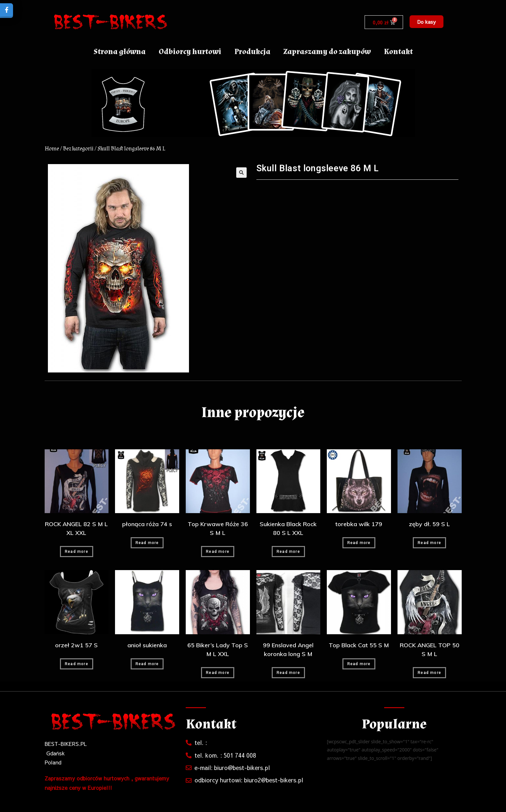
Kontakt (398, 52)
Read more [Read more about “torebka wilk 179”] (359, 543)
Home (52, 149)
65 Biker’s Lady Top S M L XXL (218, 650)
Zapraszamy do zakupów (327, 52)
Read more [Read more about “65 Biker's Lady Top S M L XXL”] (218, 673)
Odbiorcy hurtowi (190, 52)
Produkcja (252, 52)
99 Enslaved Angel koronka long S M (288, 650)
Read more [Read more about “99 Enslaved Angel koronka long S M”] (288, 673)
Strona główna (120, 52)
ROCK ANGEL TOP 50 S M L (430, 650)
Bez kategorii (78, 149)
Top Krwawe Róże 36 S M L (218, 528)
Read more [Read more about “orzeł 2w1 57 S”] (77, 664)
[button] (426, 22)
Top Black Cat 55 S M (359, 645)
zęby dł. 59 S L (429, 524)
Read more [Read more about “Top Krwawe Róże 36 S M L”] (218, 552)
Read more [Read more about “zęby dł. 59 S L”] (429, 543)
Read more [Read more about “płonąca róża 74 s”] (147, 543)
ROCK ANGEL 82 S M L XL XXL (76, 528)
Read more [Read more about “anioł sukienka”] (147, 664)
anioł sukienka (147, 645)
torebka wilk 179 (359, 524)
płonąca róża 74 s (147, 524)
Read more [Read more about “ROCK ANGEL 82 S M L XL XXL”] (77, 552)
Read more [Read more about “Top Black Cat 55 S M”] (359, 664)
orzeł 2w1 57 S (76, 645)
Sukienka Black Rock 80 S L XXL (288, 528)
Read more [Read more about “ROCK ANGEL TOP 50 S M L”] (429, 673)
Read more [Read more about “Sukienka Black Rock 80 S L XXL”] (288, 552)
